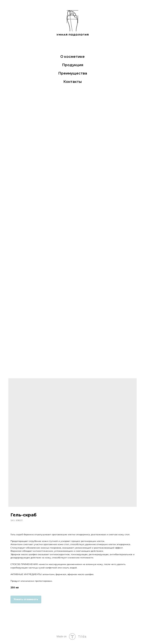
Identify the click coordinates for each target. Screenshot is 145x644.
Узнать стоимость (26, 599)
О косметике (72, 57)
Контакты (72, 82)
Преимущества (73, 73)
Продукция (73, 65)
